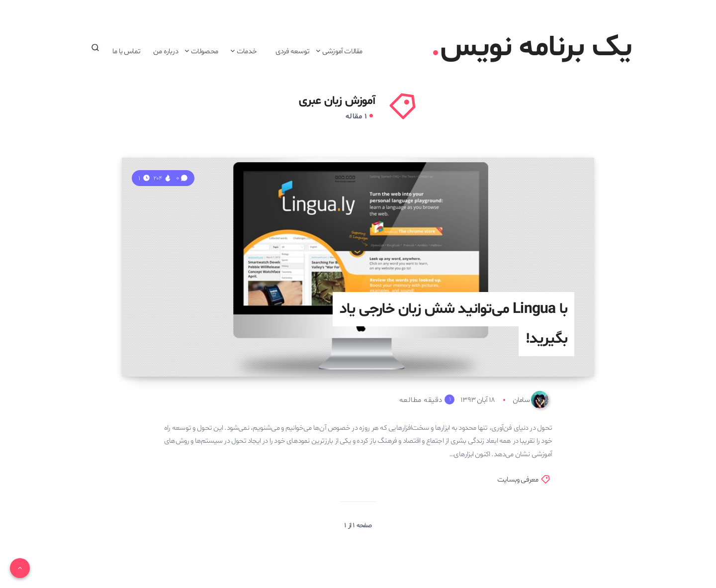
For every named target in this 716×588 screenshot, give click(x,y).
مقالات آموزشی (342, 51)
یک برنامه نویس (532, 48)
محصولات (204, 51)
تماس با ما (126, 51)
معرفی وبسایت (518, 480)
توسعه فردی (292, 51)
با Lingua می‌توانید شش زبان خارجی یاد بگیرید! (453, 324)
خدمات (247, 51)
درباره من (166, 51)
